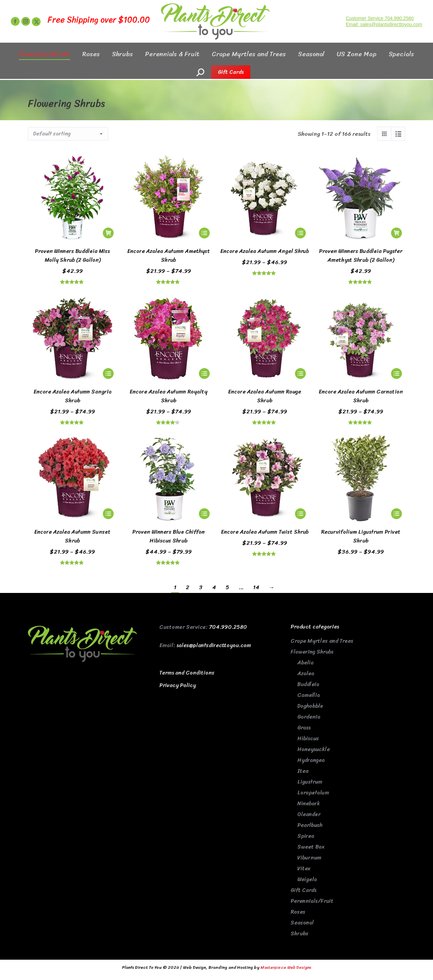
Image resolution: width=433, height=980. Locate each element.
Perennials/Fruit (312, 901)
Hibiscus (308, 738)
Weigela (307, 879)
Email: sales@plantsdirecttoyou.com (384, 37)
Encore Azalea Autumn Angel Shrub (265, 251)
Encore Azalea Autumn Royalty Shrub (168, 396)
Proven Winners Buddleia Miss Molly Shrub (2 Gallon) (72, 255)
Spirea (306, 836)
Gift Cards (303, 890)
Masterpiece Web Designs (286, 967)
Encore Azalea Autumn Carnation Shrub (361, 396)
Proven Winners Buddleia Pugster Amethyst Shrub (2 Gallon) (361, 255)
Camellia (309, 695)
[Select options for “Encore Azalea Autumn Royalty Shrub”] (204, 374)
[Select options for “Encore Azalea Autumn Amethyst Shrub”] (204, 233)
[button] (108, 233)
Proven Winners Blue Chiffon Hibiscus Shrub (168, 536)
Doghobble (310, 706)
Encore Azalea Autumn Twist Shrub (265, 532)
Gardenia (309, 717)
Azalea (306, 673)
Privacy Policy (178, 685)
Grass (304, 728)
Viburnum (309, 858)
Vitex (304, 868)
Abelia (305, 663)
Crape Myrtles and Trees (322, 641)
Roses (298, 912)
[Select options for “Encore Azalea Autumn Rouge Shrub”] (300, 374)
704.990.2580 (228, 627)
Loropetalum (313, 793)
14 (256, 587)
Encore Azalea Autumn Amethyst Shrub (169, 255)
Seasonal (302, 923)
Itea (303, 771)
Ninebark (309, 803)
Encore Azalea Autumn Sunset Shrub (72, 536)
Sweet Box (311, 847)
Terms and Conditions (187, 673)
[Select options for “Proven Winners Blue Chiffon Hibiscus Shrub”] (204, 514)
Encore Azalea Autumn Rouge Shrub (265, 396)
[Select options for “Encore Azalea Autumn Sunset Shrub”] (108, 514)
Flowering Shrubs (312, 652)
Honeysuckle (314, 749)
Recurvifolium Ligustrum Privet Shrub (361, 536)
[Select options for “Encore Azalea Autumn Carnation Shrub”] (396, 374)
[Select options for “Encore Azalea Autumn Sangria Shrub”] (108, 374)
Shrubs (300, 933)
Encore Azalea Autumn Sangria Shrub (73, 396)
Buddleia (308, 684)
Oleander (309, 814)
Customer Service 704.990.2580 (380, 30)
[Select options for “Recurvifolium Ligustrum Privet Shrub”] (396, 514)
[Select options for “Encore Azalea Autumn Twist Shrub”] (300, 514)
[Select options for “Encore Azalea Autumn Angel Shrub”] (300, 233)
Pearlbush (310, 825)
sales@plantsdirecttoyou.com (214, 645)
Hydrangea (311, 760)
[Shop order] (68, 134)
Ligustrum (310, 782)
